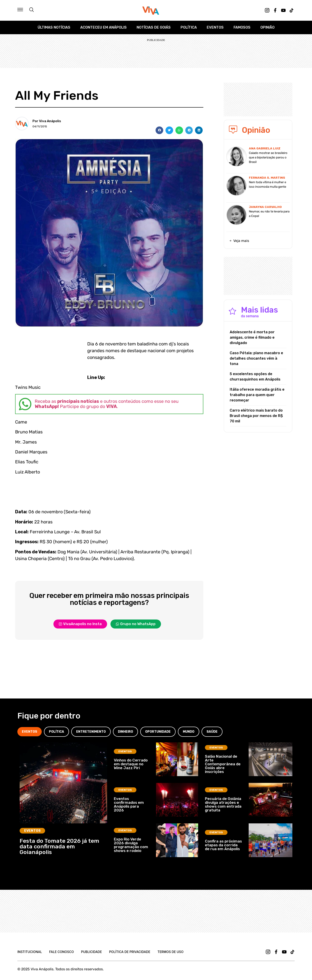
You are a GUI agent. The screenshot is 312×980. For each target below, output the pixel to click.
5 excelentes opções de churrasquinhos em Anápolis (255, 377)
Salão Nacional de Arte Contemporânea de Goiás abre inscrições (223, 764)
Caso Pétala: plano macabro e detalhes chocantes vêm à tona (256, 358)
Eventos (215, 27)
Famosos (242, 27)
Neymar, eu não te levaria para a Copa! (269, 214)
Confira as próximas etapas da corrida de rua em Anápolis (223, 845)
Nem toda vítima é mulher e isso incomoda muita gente (267, 184)
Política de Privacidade (130, 952)
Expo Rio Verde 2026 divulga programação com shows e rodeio (131, 845)
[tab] (30, 732)
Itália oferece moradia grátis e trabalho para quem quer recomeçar (257, 395)
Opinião (267, 27)
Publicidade (91, 952)
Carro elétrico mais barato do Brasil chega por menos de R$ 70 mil (256, 416)
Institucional (30, 952)
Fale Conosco (61, 952)
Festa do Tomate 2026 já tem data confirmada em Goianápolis (59, 846)
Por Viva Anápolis (47, 121)
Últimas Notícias (54, 27)
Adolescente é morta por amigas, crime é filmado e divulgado (252, 337)
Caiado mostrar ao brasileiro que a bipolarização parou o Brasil (268, 157)
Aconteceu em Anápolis (103, 27)
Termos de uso (171, 952)
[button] (159, 130)
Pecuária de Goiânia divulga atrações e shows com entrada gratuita (223, 804)
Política (189, 27)
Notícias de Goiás (154, 27)
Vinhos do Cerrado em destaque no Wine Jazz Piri (131, 764)
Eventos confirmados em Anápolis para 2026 (129, 804)
